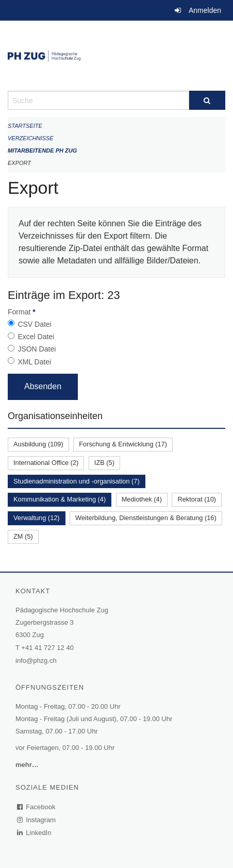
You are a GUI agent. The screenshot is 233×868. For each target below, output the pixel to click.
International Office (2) (46, 463)
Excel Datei (36, 337)
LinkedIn (35, 833)
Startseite (25, 126)
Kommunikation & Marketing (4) (60, 499)
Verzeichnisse (31, 138)
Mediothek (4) (142, 499)
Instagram (37, 820)
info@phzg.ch (36, 661)
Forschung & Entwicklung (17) (123, 444)
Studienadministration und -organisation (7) (77, 481)
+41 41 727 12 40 (47, 648)
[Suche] (207, 100)
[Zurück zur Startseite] (116, 56)
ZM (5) (23, 536)
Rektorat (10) (197, 499)
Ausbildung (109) (38, 444)
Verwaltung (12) (37, 518)
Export (19, 163)
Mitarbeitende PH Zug (42, 151)
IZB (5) (104, 463)
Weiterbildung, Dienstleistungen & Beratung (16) (146, 518)
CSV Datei (34, 324)
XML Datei (34, 362)
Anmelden (205, 10)
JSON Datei (37, 349)
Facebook (37, 807)
